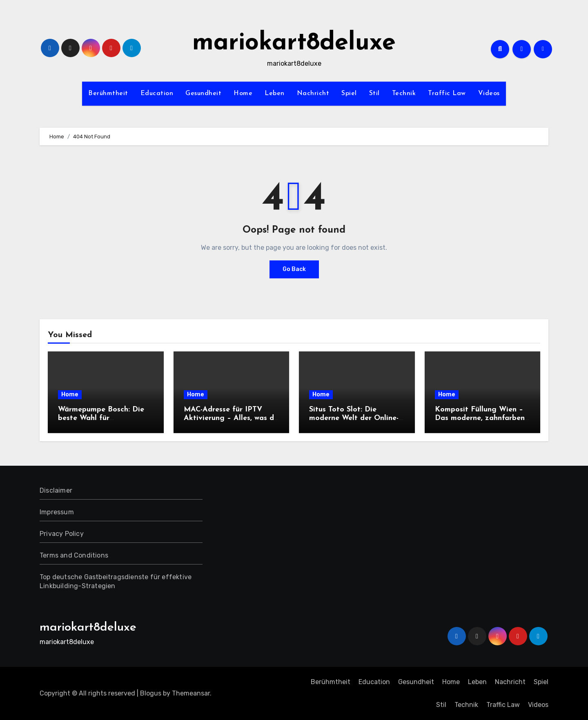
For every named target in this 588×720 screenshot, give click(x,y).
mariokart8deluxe (294, 43)
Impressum (57, 512)
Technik (404, 93)
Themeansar (191, 693)
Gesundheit (203, 93)
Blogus (151, 693)
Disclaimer (56, 490)
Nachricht (313, 93)
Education (157, 93)
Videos (489, 93)
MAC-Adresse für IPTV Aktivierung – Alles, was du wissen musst (231, 418)
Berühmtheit (108, 93)
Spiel (349, 93)
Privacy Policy (62, 534)
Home (243, 93)
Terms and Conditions (74, 555)
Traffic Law (447, 93)
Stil (374, 93)
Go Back (294, 269)
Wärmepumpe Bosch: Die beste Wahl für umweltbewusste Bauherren (105, 418)
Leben (275, 93)
